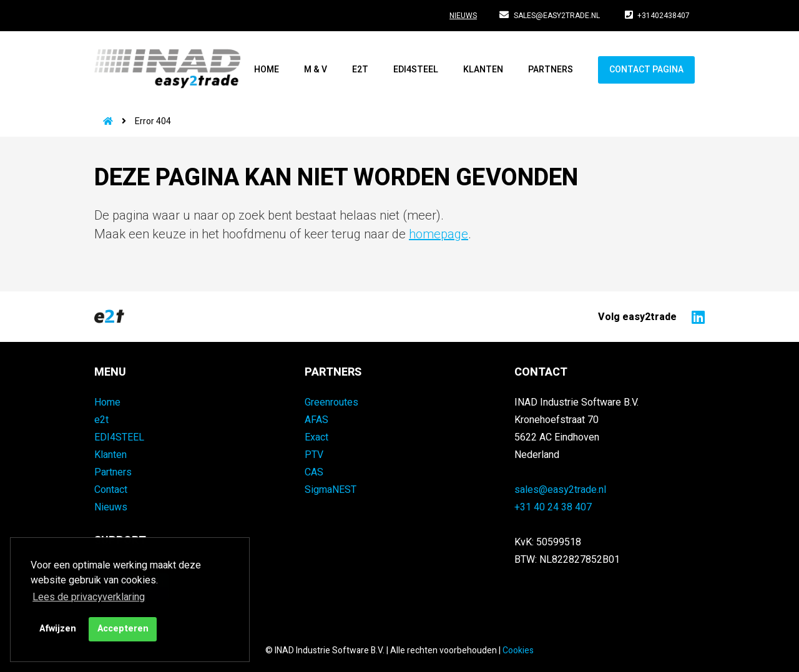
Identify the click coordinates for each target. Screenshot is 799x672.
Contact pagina (646, 70)
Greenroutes (331, 402)
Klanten (483, 70)
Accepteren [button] (123, 629)
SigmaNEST (331, 490)
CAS (314, 472)
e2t (360, 70)
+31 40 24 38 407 (553, 507)
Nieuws (463, 16)
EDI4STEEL (416, 70)
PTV (314, 455)
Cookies (518, 650)
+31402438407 (658, 16)
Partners (551, 70)
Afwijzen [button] (58, 629)
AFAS (316, 420)
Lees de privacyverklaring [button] (89, 597)
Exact (316, 437)
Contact (111, 490)
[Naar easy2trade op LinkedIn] (695, 316)
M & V (316, 70)
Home (267, 70)
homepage (439, 234)
